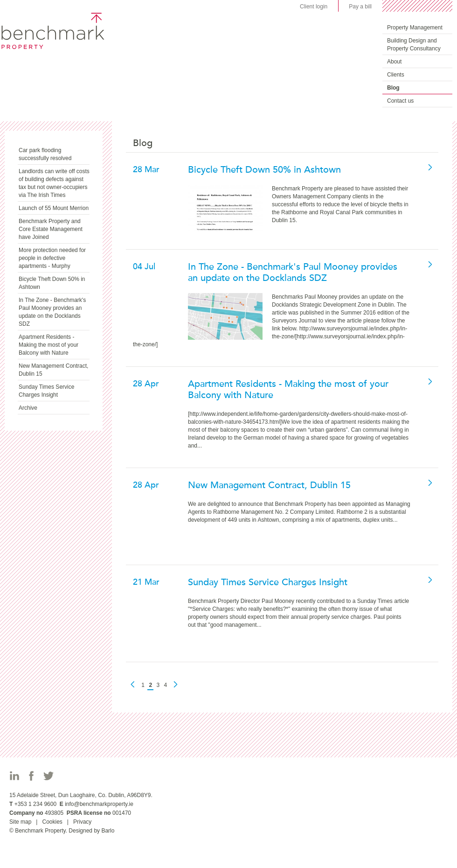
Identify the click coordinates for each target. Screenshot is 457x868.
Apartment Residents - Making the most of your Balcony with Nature (48, 345)
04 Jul (144, 266)
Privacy (82, 822)
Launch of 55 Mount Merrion (54, 208)
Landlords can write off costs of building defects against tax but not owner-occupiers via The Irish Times (54, 183)
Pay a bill (360, 7)
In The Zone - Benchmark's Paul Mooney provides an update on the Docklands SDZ (52, 312)
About (394, 62)
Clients (396, 75)
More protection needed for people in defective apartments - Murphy (52, 258)
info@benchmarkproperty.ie (99, 804)
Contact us (400, 101)
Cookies (52, 822)
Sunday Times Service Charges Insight (46, 391)
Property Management (415, 28)
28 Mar (146, 169)
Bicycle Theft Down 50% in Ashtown (52, 283)
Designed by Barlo (91, 831)
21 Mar (146, 582)
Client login (314, 7)
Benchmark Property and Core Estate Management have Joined (51, 229)
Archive (28, 408)
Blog (393, 88)
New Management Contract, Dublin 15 (53, 370)
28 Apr (146, 384)
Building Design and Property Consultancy (414, 45)
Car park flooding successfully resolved (45, 154)
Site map (20, 822)
